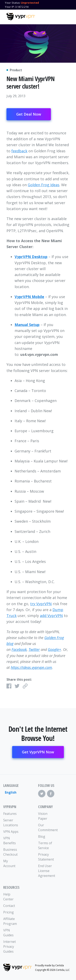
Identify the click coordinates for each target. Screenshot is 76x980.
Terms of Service (45, 845)
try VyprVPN (41, 604)
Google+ (54, 649)
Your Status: (13, 3)
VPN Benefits (10, 841)
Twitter (34, 649)
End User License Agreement (47, 871)
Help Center (8, 897)
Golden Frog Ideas (44, 185)
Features (10, 814)
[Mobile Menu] (66, 16)
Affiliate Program (10, 921)
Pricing (9, 912)
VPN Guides (8, 933)
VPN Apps (11, 832)
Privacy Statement (46, 857)
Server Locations (11, 823)
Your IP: (10, 7)
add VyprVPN (51, 616)
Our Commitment (47, 827)
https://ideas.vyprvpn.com (31, 667)
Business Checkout (10, 852)
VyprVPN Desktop (31, 257)
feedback (19, 151)
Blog (42, 836)
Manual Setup (27, 325)
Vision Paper (43, 816)
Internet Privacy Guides (10, 947)
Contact (9, 906)
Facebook (19, 649)
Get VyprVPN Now (38, 752)
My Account (9, 863)
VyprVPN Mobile (29, 297)
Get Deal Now (29, 114)
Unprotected (30, 3)
